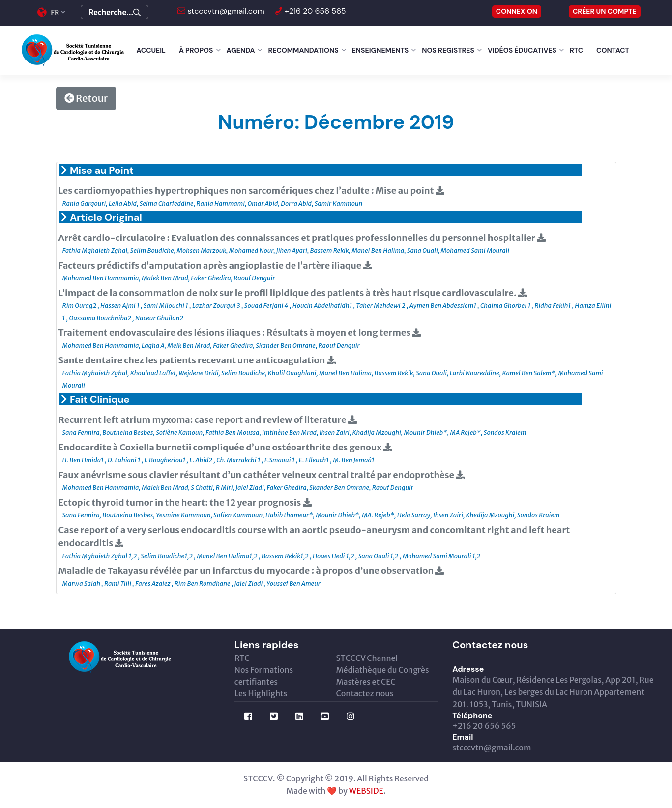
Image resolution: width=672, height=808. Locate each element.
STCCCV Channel (367, 658)
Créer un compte (605, 11)
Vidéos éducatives (522, 50)
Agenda (241, 50)
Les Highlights (261, 693)
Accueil (151, 50)
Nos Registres (448, 50)
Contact (613, 50)
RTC (576, 50)
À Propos (196, 50)
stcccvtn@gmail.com (225, 11)
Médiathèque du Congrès (382, 670)
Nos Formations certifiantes (264, 676)
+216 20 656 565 (314, 11)
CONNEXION (517, 11)
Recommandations (303, 50)
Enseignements (380, 50)
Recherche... (115, 13)
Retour (86, 98)
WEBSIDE (366, 791)
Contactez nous (365, 693)
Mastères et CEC (365, 682)
